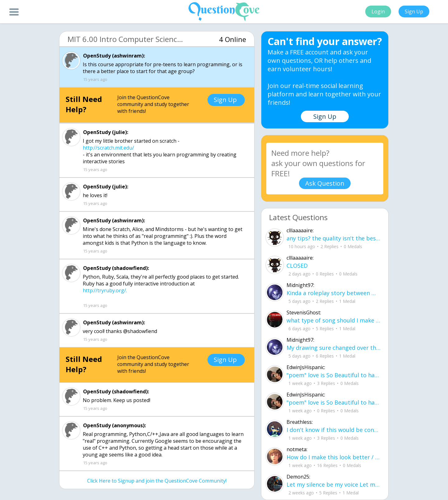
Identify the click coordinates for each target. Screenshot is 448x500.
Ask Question (325, 183)
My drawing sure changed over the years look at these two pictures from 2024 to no (334, 348)
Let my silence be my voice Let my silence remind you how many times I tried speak (334, 484)
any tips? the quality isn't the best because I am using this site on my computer (334, 238)
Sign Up (414, 12)
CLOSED (297, 266)
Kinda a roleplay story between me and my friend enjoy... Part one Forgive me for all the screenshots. (334, 293)
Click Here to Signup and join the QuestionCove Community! (157, 481)
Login (378, 12)
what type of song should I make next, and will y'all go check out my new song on (334, 320)
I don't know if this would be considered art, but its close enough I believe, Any (334, 430)
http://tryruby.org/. (105, 290)
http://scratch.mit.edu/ (108, 148)
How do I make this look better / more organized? (334, 457)
